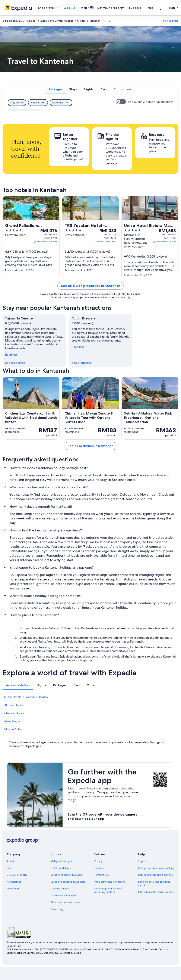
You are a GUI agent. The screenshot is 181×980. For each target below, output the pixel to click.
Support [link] (143, 861)
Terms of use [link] (102, 875)
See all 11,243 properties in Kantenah (91, 286)
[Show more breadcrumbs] (104, 21)
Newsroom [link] (13, 889)
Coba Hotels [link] (12, 721)
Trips (150, 8)
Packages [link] (31, 21)
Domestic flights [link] (60, 889)
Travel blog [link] (57, 909)
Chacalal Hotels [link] (14, 713)
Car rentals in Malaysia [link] (63, 895)
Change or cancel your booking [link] (156, 868)
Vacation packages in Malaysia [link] (68, 882)
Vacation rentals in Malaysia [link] (66, 875)
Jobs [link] (10, 868)
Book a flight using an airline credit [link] (154, 883)
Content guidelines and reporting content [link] (108, 890)
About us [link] (12, 861)
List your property (111, 8)
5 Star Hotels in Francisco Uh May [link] (26, 697)
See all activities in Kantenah (90, 446)
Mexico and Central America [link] (57, 21)
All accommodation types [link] (65, 902)
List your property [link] (17, 875)
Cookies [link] (99, 868)
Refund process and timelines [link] (155, 875)
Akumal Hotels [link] (14, 705)
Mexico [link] (81, 21)
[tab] (56, 89)
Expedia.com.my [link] (12, 21)
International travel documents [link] (156, 892)
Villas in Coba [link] (13, 729)
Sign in (174, 8)
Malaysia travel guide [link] (63, 861)
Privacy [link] (98, 861)
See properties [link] (15, 363)
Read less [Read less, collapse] (11, 355)
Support (135, 8)
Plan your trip (171, 21)
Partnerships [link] (14, 882)
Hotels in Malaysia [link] (61, 868)
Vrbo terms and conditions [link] (110, 882)
